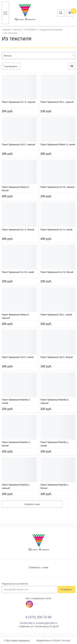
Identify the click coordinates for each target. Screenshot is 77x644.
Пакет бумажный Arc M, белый (57, 272)
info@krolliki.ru (27, 623)
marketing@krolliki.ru (46, 623)
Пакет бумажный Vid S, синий (18, 357)
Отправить (66, 589)
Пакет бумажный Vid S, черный (18, 144)
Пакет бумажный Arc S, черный (19, 102)
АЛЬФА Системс (62, 641)
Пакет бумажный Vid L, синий (56, 315)
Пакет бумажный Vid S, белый (57, 357)
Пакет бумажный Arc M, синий (18, 272)
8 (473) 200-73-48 (38, 617)
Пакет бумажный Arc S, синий (56, 230)
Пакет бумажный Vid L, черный (57, 102)
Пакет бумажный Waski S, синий (58, 144)
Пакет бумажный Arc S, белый (18, 230)
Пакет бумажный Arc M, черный (58, 187)
